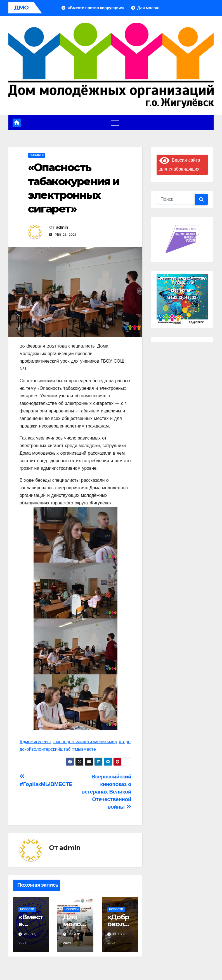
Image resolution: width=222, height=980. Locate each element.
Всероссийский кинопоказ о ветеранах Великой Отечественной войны (107, 792)
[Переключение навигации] (115, 123)
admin (62, 227)
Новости (37, 155)
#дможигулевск (36, 742)
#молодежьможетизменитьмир (85, 742)
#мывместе (84, 749)
